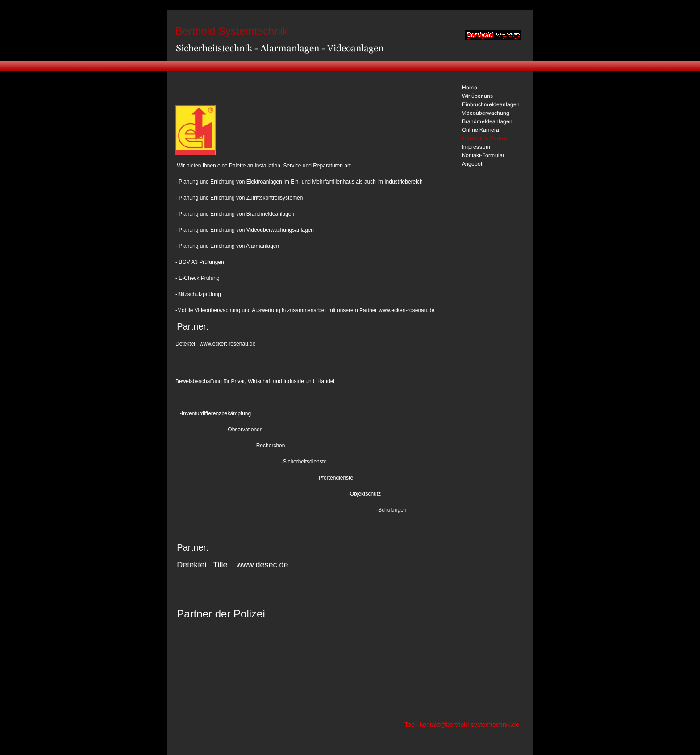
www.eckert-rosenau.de (227, 344)
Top (410, 725)
